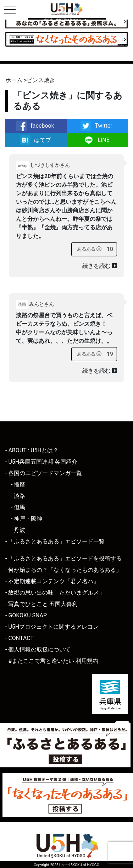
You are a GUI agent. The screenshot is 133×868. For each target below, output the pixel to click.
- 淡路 (18, 496)
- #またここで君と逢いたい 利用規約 (52, 661)
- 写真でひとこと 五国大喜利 (41, 604)
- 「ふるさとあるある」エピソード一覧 (55, 541)
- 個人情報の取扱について (38, 649)
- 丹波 (18, 530)
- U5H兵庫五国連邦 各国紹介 (41, 462)
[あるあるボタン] (89, 249)
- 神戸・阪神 (27, 519)
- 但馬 (18, 507)
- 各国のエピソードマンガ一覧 (44, 473)
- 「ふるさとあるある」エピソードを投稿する (63, 558)
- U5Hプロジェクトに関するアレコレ (52, 627)
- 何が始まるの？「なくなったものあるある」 (63, 570)
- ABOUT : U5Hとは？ (32, 450)
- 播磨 (18, 484)
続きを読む (100, 266)
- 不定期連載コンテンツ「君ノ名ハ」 (52, 581)
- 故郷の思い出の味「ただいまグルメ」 (55, 593)
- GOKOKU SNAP (26, 615)
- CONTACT (20, 638)
